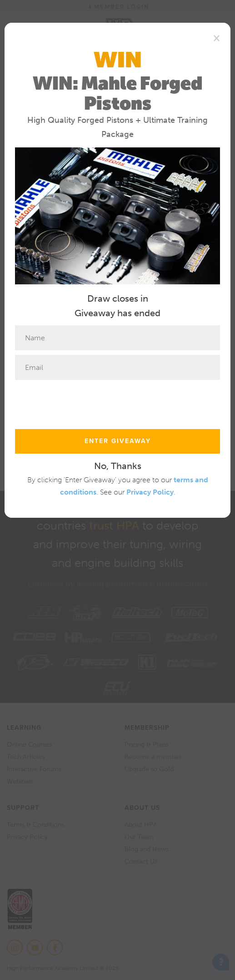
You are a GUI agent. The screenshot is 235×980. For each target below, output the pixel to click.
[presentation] (84, 402)
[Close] (217, 38)
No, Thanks (118, 466)
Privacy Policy (150, 492)
